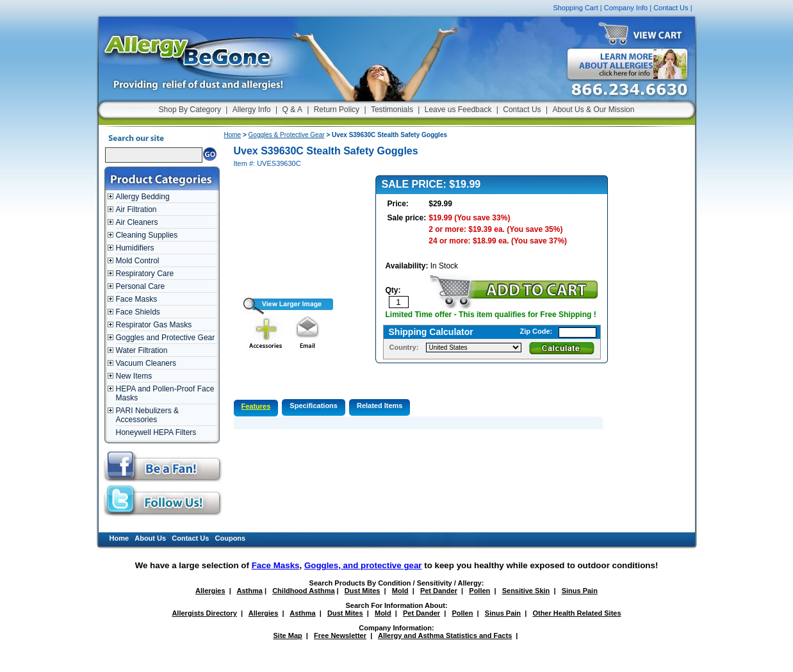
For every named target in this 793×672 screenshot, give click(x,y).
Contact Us (671, 8)
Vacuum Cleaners (146, 363)
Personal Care (141, 286)
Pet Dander (439, 591)
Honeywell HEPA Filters (156, 432)
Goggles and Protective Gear (166, 338)
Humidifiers (135, 248)
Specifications (314, 406)
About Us (150, 538)
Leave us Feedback (458, 110)
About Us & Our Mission (593, 110)
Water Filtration (142, 350)
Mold (400, 591)
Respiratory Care (145, 274)
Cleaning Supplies (147, 235)
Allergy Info (252, 110)
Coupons (231, 538)
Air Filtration (136, 209)
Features (256, 406)
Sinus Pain (580, 591)
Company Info (626, 8)
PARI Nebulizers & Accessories (147, 415)
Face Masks (137, 299)
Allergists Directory (204, 613)
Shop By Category (190, 110)
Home (233, 135)
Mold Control (138, 261)
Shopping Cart (575, 8)
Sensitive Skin (526, 591)
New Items (134, 376)
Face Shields (138, 312)
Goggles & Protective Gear (287, 135)
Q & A (292, 110)
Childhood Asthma (303, 591)
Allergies (210, 591)
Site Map (288, 635)
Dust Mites (363, 591)
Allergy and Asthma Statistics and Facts (445, 635)
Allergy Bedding (143, 197)
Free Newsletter (340, 635)
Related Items (380, 406)
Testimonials (392, 110)
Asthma (250, 591)
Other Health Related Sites (576, 613)
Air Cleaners (137, 222)
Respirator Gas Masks (154, 325)
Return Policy (337, 110)
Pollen (479, 591)
